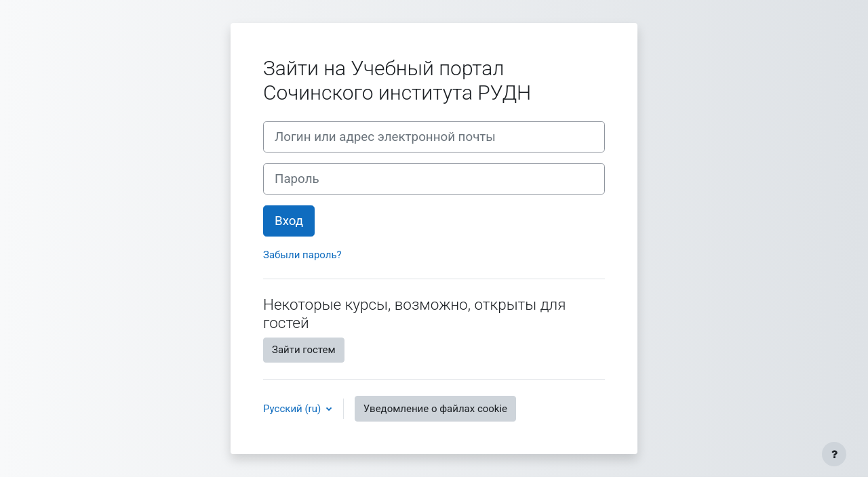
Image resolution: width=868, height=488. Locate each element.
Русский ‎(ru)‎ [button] (293, 409)
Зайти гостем (304, 350)
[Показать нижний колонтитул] (834, 454)
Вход (289, 221)
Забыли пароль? (302, 255)
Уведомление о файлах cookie (435, 409)
